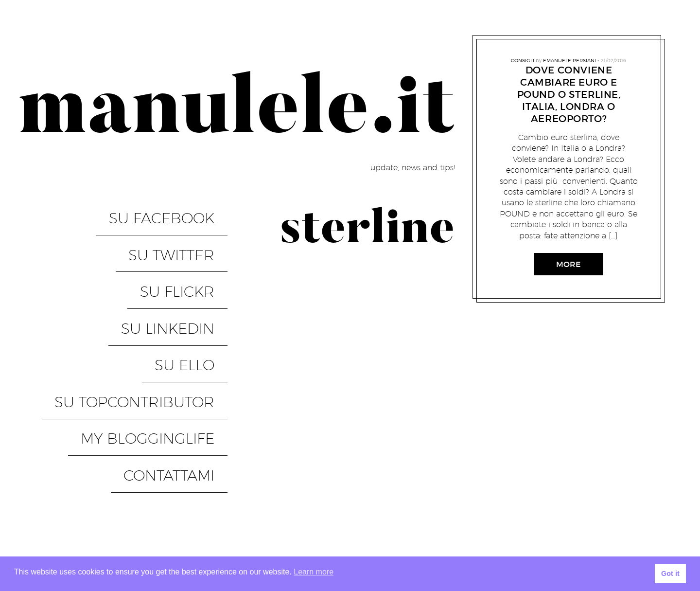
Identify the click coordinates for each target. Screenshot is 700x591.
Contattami (182, 356)
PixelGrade (210, 518)
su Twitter (184, 231)
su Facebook (175, 210)
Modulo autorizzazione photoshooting (595, 491)
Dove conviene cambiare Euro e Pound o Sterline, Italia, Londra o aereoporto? (569, 94)
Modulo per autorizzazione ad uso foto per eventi (574, 509)
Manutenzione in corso (455, 491)
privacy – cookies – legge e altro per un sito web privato (563, 544)
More (569, 264)
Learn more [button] (314, 572)
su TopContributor (148, 314)
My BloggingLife (161, 335)
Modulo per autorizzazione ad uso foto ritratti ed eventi (560, 527)
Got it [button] (670, 573)
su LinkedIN (181, 272)
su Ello (198, 293)
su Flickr (190, 251)
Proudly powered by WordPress (74, 518)
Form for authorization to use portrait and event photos (559, 473)
